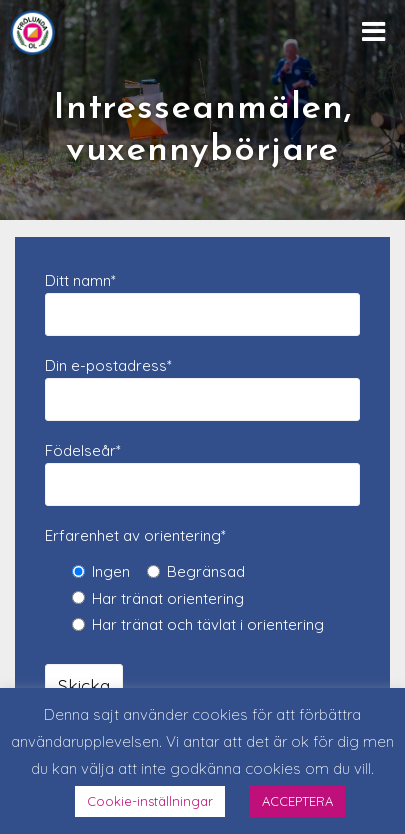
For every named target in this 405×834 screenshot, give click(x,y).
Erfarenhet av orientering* (135, 535)
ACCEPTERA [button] (297, 801)
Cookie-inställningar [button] (150, 801)
